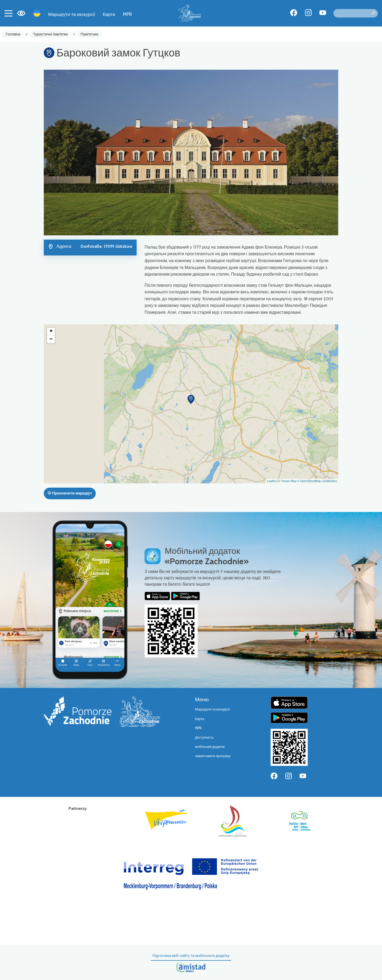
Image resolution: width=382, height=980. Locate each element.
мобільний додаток (210, 747)
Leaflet (271, 481)
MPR (127, 14)
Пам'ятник (90, 34)
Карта (109, 14)
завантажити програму (213, 756)
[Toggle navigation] (8, 13)
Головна (13, 34)
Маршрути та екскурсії (72, 14)
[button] (191, 399)
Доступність (204, 737)
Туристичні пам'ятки (50, 34)
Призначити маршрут (70, 493)
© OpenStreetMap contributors (317, 481)
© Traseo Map (287, 481)
